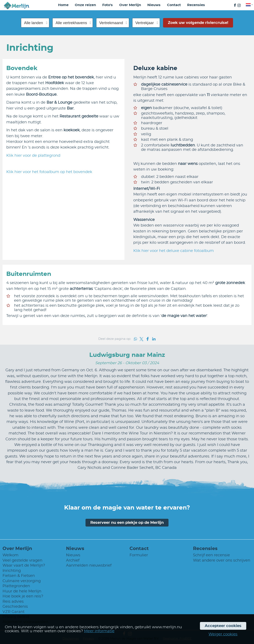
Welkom (10, 555)
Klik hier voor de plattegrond (33, 156)
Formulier (139, 555)
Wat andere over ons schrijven (222, 560)
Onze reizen (85, 5)
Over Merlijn (130, 5)
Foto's (108, 5)
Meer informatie (99, 631)
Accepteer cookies (223, 626)
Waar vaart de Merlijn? (24, 565)
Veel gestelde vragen (22, 560)
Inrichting (12, 571)
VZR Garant (14, 612)
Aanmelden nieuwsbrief (89, 565)
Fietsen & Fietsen (19, 576)
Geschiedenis (15, 607)
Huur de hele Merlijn (22, 591)
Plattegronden (16, 586)
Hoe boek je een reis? (23, 596)
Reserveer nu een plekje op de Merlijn (127, 523)
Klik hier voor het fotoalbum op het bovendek (49, 172)
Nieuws (154, 5)
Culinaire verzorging (22, 581)
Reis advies (13, 602)
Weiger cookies (223, 634)
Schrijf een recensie (211, 555)
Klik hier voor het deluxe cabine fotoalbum (174, 251)
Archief (73, 560)
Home (63, 5)
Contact (174, 5)
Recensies (196, 5)
